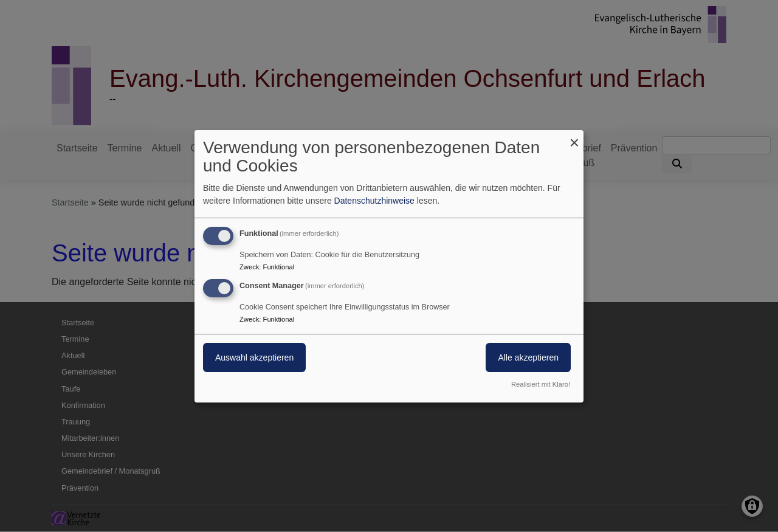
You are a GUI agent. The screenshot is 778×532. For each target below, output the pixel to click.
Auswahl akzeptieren (254, 358)
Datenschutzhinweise (374, 201)
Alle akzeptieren (528, 358)
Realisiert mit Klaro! (541, 384)
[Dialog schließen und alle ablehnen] (574, 137)
